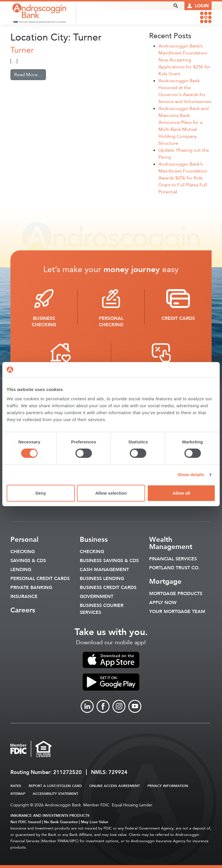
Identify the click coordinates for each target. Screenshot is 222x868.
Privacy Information (168, 786)
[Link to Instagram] (119, 706)
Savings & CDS (28, 561)
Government (97, 597)
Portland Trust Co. (174, 568)
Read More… (30, 74)
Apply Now (163, 603)
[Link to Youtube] (135, 706)
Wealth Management (171, 543)
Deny (41, 493)
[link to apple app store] (111, 660)
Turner (22, 50)
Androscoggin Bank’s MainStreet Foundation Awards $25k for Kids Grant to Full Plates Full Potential (183, 178)
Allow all (181, 493)
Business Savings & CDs (109, 561)
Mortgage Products (176, 594)
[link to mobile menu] (206, 17)
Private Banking (31, 588)
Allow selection (111, 493)
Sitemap (18, 794)
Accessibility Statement (55, 794)
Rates (16, 786)
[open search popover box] (176, 6)
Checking (23, 552)
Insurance (24, 597)
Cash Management (104, 570)
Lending (21, 570)
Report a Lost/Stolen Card (55, 786)
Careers (23, 610)
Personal (24, 540)
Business (94, 540)
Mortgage (165, 582)
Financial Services (173, 559)
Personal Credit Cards (40, 579)
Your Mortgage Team (177, 612)
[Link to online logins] (198, 6)
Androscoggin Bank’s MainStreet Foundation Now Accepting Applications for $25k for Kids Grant (184, 60)
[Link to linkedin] (87, 706)
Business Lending (102, 579)
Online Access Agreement (115, 786)
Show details (191, 475)
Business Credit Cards (108, 588)
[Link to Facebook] (103, 706)
